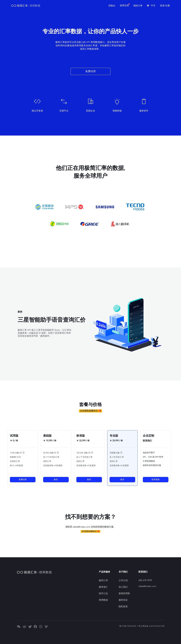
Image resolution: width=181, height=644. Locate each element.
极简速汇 (103, 587)
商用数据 (103, 600)
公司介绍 (123, 580)
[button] (151, 6)
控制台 (112, 6)
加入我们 (123, 587)
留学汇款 (103, 593)
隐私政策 (123, 606)
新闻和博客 (124, 593)
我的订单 (138, 6)
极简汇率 (103, 580)
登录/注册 (165, 6)
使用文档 (124, 6)
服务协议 (123, 600)
